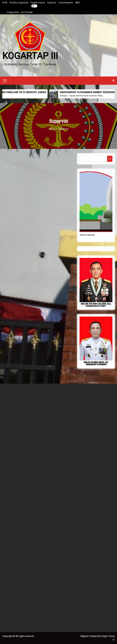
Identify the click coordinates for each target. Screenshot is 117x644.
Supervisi (52, 3)
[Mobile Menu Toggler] (5, 81)
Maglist (85, 636)
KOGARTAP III (30, 56)
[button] (114, 81)
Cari (110, 159)
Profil (5, 3)
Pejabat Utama (38, 3)
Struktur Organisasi (19, 3)
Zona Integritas (66, 3)
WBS (78, 3)
